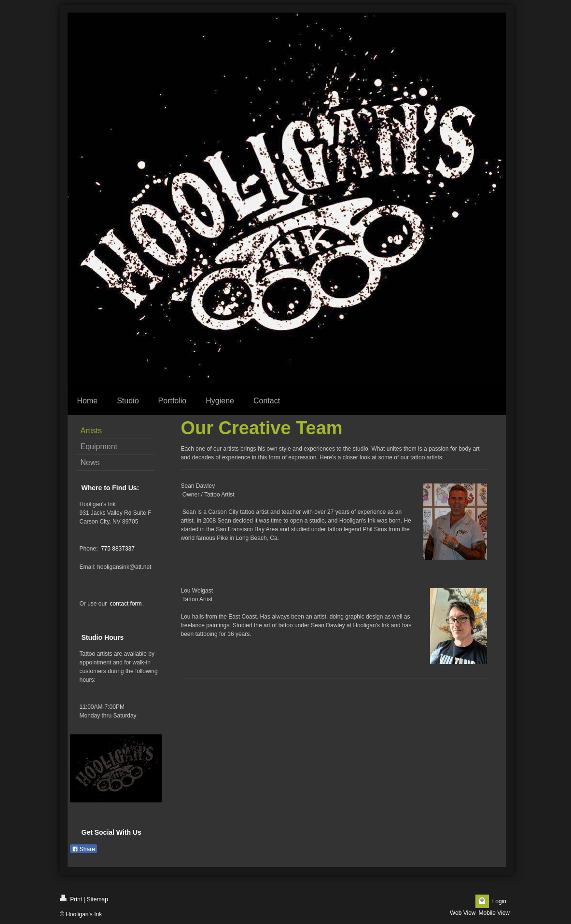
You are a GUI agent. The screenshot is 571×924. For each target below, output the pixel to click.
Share (84, 849)
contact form (126, 604)
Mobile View (494, 913)
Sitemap (97, 899)
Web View (463, 913)
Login (499, 901)
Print (71, 899)
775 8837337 (118, 549)
